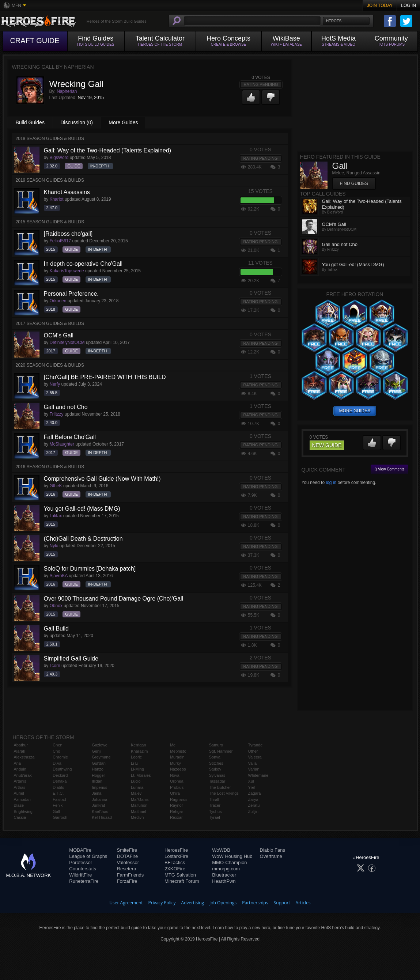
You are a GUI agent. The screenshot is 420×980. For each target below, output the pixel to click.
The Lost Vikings (224, 793)
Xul (251, 781)
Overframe (271, 856)
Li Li (135, 763)
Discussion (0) (77, 122)
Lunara (137, 787)
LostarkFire (176, 856)
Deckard (60, 775)
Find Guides (354, 183)
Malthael (139, 811)
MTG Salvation (180, 875)
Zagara (255, 793)
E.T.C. (58, 793)
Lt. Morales (141, 775)
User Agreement (126, 903)
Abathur (21, 745)
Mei (173, 745)
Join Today (380, 5)
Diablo (58, 787)
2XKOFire (175, 869)
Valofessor (128, 862)
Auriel (19, 793)
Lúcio (136, 781)
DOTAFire (128, 856)
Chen (57, 745)
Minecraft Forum (182, 881)
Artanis (20, 781)
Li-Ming (137, 769)
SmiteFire (127, 850)
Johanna (99, 799)
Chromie (60, 757)
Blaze (19, 805)
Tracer (215, 805)
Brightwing (23, 811)
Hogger (98, 775)
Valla (253, 763)
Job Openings (223, 903)
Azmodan (22, 799)
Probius (177, 787)
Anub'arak (23, 775)
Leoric (136, 757)
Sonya (215, 757)
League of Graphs (88, 856)
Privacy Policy (162, 903)
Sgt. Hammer (221, 751)
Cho (56, 751)
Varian (254, 769)
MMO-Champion (229, 862)
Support (282, 903)
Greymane (101, 757)
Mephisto (178, 751)
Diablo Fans (273, 850)
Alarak (20, 751)
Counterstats (83, 869)
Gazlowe (100, 745)
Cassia (20, 817)
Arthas (20, 787)
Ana (18, 763)
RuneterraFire (84, 881)
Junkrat (98, 805)
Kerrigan (139, 745)
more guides (355, 411)
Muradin (177, 757)
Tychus (215, 811)
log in (331, 483)
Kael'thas (100, 811)
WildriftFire (80, 875)
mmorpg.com (226, 869)
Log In (408, 5)
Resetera (127, 869)
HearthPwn (224, 881)
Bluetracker (224, 875)
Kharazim (139, 751)
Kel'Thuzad (102, 817)
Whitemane (258, 775)
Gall (56, 811)
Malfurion (139, 805)
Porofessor (81, 862)
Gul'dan (99, 763)
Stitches (216, 763)
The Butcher (220, 787)
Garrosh (60, 817)
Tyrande (256, 745)
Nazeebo (178, 769)
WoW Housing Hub (232, 856)
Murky (175, 763)
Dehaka (60, 781)
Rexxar (176, 817)
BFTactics (175, 862)
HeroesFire (176, 850)
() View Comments (389, 469)
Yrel (252, 787)
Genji (97, 751)
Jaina (97, 793)
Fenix (58, 805)
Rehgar (177, 811)
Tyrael (215, 817)
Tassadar (217, 781)
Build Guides (30, 122)
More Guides (123, 122)
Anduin (20, 769)
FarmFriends (130, 875)
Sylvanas (217, 775)
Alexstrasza (24, 757)
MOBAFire (80, 850)
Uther (253, 751)
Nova (175, 775)
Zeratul (254, 805)
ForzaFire (127, 881)
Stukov (215, 769)
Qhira (175, 793)
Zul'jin (253, 811)
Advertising (193, 903)
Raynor (176, 805)
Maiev (136, 793)
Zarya (253, 799)
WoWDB (221, 850)
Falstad (59, 799)
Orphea (177, 781)
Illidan (97, 781)
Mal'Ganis (140, 799)
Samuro (216, 745)
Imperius (99, 787)
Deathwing (62, 769)
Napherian (67, 91)
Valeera (255, 757)
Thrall (214, 799)
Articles (303, 903)
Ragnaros (179, 799)
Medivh (137, 817)
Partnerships (255, 903)
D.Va (57, 763)
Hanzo (98, 769)
